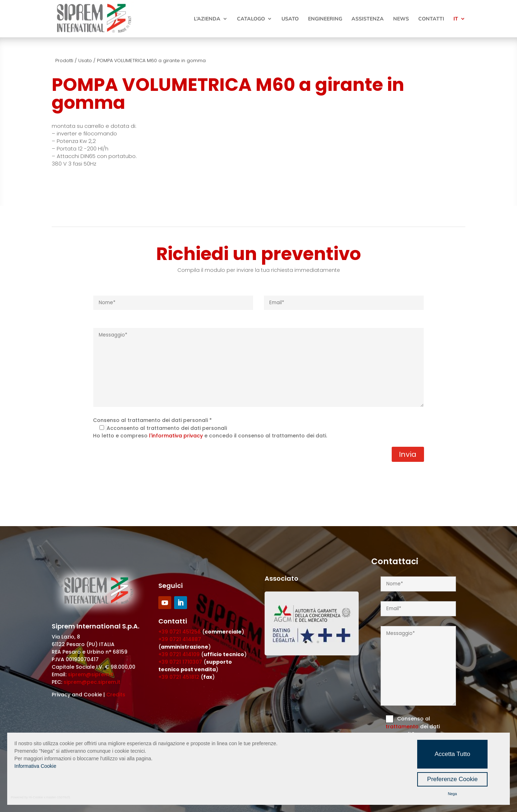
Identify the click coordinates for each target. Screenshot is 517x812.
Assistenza (368, 19)
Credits (116, 695)
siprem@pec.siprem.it (92, 682)
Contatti (431, 19)
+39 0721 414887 (180, 639)
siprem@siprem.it (91, 674)
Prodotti (64, 61)
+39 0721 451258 (180, 632)
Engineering (325, 19)
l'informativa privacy (176, 436)
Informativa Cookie (35, 766)
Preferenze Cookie (453, 779)
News (401, 19)
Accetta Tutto (452, 754)
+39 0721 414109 (179, 654)
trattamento (403, 727)
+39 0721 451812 (179, 677)
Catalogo (251, 19)
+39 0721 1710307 (180, 662)
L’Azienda (207, 19)
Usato (290, 19)
